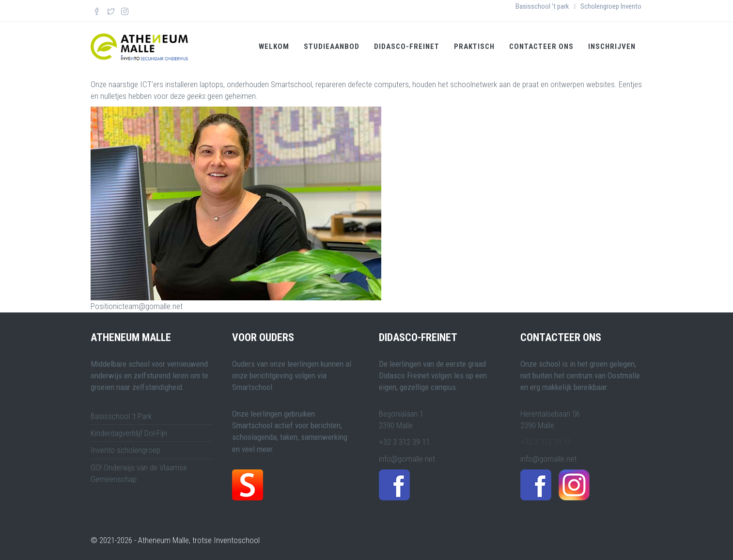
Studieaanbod (332, 47)
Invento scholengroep (125, 450)
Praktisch (474, 47)
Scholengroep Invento (611, 6)
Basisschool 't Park (121, 416)
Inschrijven (612, 47)
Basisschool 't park (542, 6)
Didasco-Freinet (407, 47)
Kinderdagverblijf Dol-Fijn (129, 433)
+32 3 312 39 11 (546, 441)
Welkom (274, 47)
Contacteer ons (541, 47)
